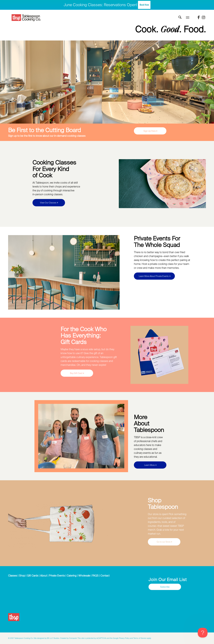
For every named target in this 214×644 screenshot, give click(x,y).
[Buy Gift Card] (77, 373)
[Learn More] (150, 465)
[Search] (180, 18)
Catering (72, 576)
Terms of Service (140, 638)
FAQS (95, 576)
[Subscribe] (165, 587)
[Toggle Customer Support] (203, 633)
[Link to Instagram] (203, 17)
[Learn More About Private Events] (154, 276)
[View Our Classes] (49, 203)
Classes (13, 576)
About (44, 576)
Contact (105, 576)
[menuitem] (180, 18)
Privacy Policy (124, 638)
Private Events (57, 576)
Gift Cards (33, 576)
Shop (22, 576)
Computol (73, 638)
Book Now (144, 5)
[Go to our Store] (164, 542)
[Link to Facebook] (199, 17)
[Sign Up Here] (150, 131)
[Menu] (188, 18)
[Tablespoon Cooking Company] (26, 18)
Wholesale (84, 576)
